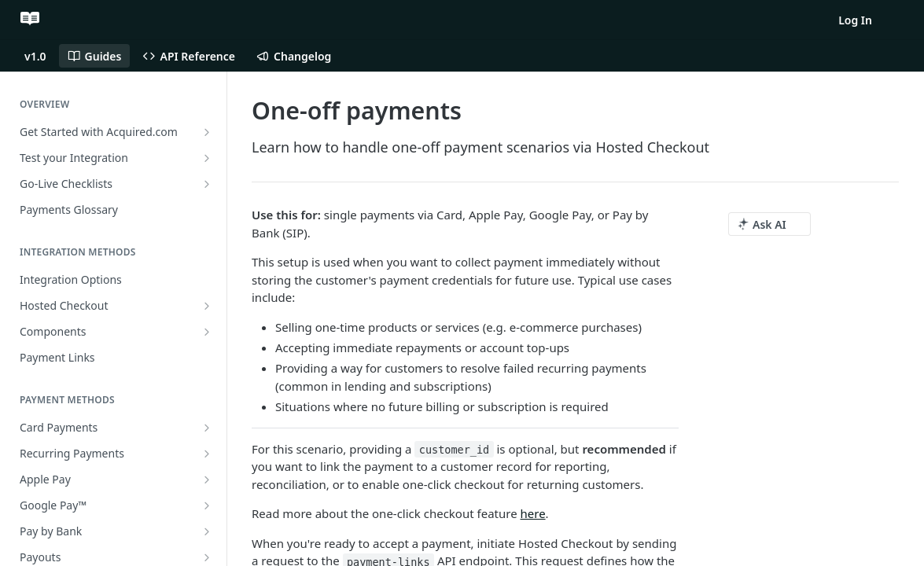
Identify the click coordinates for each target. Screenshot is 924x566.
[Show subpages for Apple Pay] (207, 480)
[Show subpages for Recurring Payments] (207, 454)
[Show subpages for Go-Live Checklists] (207, 184)
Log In (855, 20)
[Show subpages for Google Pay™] (207, 505)
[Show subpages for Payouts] (207, 557)
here (533, 513)
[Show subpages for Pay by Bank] (207, 531)
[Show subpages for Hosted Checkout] (207, 306)
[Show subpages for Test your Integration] (207, 158)
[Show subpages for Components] (207, 332)
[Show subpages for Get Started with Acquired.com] (207, 132)
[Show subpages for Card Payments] (207, 428)
